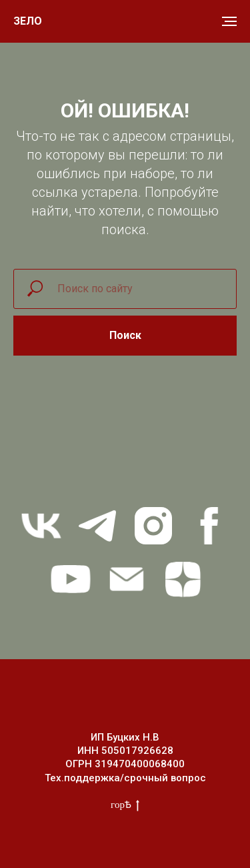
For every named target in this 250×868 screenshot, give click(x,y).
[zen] (183, 579)
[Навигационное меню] (229, 21)
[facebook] (209, 526)
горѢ (125, 805)
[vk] (41, 526)
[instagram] (153, 526)
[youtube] (71, 579)
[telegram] (97, 526)
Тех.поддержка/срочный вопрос (125, 778)
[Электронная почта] (127, 579)
